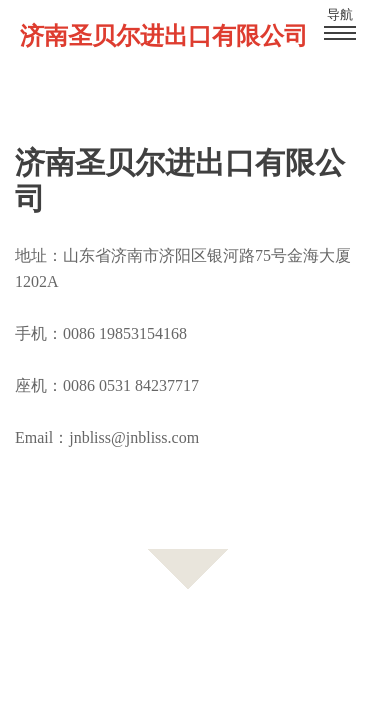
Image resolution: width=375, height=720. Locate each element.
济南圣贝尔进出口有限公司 (164, 36)
